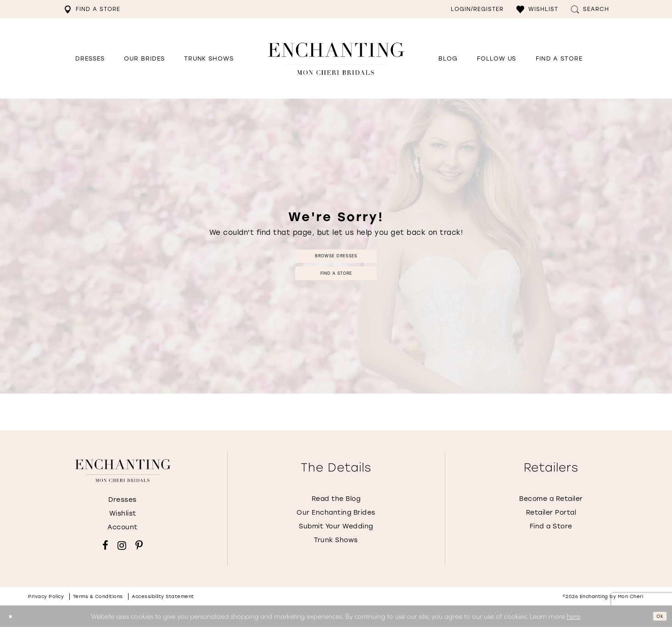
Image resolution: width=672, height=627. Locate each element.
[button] (537, 9)
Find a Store (336, 277)
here (574, 616)
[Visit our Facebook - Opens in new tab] (105, 545)
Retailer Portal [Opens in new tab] (551, 513)
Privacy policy (46, 596)
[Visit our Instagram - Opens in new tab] (122, 545)
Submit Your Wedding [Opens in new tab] (336, 526)
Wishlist (123, 513)
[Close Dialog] (14, 616)
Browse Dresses (336, 252)
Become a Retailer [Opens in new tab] (551, 499)
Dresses (123, 500)
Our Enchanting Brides (336, 513)
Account (123, 527)
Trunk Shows (336, 540)
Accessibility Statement (163, 596)
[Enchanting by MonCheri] (123, 471)
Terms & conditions (98, 596)
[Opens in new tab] (496, 59)
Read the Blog (336, 499)
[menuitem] (92, 9)
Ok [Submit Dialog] (656, 616)
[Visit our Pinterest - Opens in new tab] (139, 545)
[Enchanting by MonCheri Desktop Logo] (336, 58)
